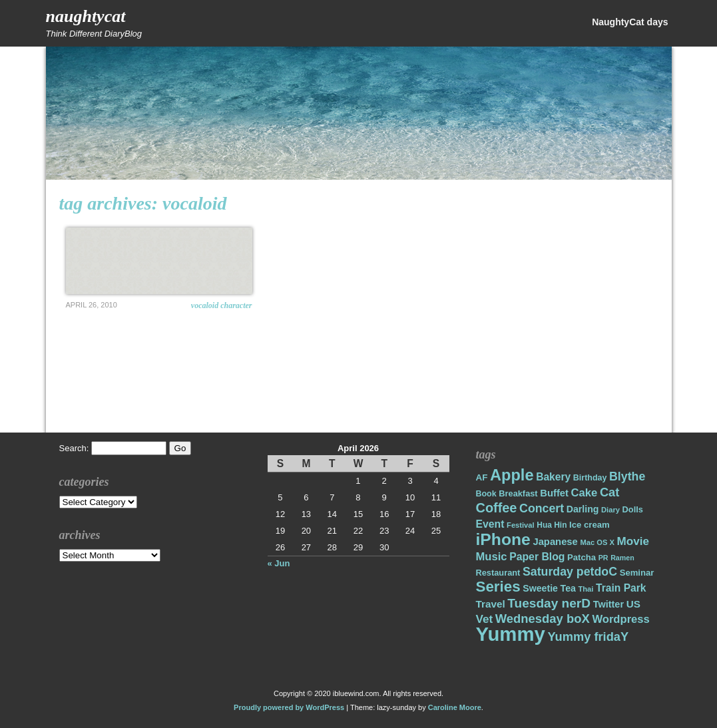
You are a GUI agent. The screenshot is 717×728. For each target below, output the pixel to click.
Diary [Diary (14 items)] (610, 510)
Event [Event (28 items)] (490, 524)
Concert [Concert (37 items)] (542, 508)
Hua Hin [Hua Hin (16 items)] (552, 525)
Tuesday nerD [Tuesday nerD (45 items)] (549, 603)
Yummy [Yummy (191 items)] (511, 634)
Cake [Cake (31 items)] (585, 493)
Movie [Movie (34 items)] (633, 541)
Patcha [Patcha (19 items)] (582, 557)
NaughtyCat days (630, 22)
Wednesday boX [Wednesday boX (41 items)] (543, 619)
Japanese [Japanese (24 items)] (555, 542)
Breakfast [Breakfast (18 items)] (518, 493)
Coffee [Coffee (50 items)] (497, 508)
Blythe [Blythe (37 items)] (627, 476)
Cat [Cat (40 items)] (609, 492)
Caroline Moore (455, 707)
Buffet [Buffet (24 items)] (554, 493)
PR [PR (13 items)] (603, 558)
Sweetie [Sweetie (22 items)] (540, 588)
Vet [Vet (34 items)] (485, 619)
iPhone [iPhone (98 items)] (503, 539)
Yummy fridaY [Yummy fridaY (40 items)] (588, 637)
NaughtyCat (86, 16)
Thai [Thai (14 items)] (586, 589)
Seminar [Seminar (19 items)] (637, 573)
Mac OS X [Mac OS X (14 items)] (597, 542)
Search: (74, 448)
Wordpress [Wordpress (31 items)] (620, 619)
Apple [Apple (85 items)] (512, 475)
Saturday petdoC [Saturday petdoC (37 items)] (570, 572)
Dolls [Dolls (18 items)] (633, 509)
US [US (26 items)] (633, 604)
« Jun (279, 563)
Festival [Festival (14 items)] (521, 525)
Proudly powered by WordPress (289, 707)
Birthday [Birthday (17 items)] (590, 478)
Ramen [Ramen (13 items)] (622, 558)
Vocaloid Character (222, 305)
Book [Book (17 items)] (486, 494)
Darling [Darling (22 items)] (583, 509)
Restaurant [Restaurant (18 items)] (498, 573)
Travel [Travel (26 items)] (491, 604)
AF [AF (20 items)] (482, 477)
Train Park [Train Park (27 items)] (621, 588)
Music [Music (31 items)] (492, 557)
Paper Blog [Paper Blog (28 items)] (537, 557)
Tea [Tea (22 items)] (568, 588)
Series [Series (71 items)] (498, 587)
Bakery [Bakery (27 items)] (553, 477)
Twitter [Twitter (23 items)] (608, 604)
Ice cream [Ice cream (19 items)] (590, 525)
